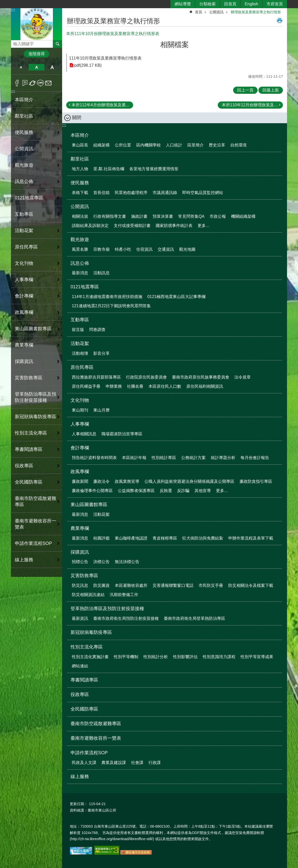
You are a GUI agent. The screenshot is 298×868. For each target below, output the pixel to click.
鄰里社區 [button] (24, 116)
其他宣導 (203, 491)
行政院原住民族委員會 (146, 377)
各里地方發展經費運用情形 (154, 169)
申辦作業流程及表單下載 (251, 538)
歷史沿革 (217, 145)
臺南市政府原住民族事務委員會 (201, 377)
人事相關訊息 (84, 434)
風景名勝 (80, 249)
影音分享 (101, 353)
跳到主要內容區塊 (3, 3)
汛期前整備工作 (124, 595)
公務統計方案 (193, 458)
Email (48, 83)
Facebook (17, 83)
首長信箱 (101, 193)
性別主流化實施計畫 (90, 657)
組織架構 (101, 145)
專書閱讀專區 (29, 449)
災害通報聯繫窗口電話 (173, 585)
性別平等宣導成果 (257, 657)
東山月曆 (101, 410)
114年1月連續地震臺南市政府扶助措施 (107, 297)
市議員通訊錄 (165, 193)
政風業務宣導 (127, 481)
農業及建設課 (114, 763)
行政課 (155, 763)
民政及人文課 (84, 763)
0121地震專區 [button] (29, 198)
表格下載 (80, 193)
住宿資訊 (144, 249)
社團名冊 (135, 386)
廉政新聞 (80, 481)
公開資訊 (216, 12)
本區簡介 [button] (24, 100)
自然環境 (238, 145)
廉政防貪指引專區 (256, 481)
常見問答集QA (191, 216)
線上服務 (24, 560)
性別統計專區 (164, 458)
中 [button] (36, 67)
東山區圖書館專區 (89, 505)
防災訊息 (80, 585)
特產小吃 (123, 249)
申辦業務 (114, 386)
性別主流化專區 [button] (31, 433)
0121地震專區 (85, 287)
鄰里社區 (80, 159)
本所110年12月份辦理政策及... (250, 105)
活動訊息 (101, 273)
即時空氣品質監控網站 (203, 193)
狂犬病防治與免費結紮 (203, 538)
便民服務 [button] (24, 132)
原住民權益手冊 (86, 386)
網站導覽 (183, 4)
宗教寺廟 (101, 249)
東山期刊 (80, 410)
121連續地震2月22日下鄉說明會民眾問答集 (111, 306)
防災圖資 (101, 585)
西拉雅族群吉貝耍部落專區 (96, 377)
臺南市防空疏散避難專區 (36, 501)
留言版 (78, 330)
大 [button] (52, 67)
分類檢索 (208, 4)
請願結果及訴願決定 (90, 226)
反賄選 (166, 491)
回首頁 (230, 4)
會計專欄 (80, 448)
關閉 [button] (77, 118)
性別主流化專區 (87, 647)
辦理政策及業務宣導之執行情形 (256, 12)
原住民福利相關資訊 (205, 386)
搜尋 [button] (58, 44)
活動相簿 (80, 353)
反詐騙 (183, 491)
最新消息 (80, 273)
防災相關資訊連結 (88, 595)
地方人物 (80, 169)
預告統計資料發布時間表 (94, 458)
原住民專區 (82, 367)
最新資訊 (80, 618)
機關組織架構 (243, 216)
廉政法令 (101, 481)
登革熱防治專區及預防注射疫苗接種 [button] (36, 397)
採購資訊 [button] (24, 361)
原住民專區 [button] (26, 247)
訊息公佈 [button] (24, 181)
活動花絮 (80, 344)
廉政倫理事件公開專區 (92, 491)
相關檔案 (175, 45)
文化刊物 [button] (24, 263)
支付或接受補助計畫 (132, 226)
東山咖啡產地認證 (131, 538)
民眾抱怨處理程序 (131, 193)
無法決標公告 (127, 562)
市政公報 (218, 216)
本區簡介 (80, 135)
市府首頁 (275, 4)
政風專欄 (80, 472)
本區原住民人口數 (165, 386)
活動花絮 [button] (24, 231)
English (251, 4)
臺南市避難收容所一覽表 (36, 524)
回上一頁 (245, 90)
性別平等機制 (126, 657)
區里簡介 (196, 145)
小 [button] (21, 67)
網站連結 (80, 666)
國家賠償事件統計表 (174, 226)
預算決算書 (163, 216)
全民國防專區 (29, 482)
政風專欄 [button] (24, 312)
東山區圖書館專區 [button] (33, 329)
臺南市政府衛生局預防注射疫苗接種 (126, 618)
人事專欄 (80, 424)
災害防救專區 (84, 576)
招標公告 (80, 562)
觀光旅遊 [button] (24, 165)
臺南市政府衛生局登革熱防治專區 (194, 618)
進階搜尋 (37, 54)
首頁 (199, 12)
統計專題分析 (223, 458)
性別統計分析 (156, 657)
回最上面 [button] (271, 90)
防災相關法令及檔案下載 (251, 585)
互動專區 (80, 320)
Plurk (25, 83)
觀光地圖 (187, 249)
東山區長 (80, 145)
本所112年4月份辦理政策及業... (100, 105)
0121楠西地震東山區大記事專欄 (177, 297)
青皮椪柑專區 (165, 538)
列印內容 (280, 20)
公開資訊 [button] (24, 149)
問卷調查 (97, 330)
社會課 (137, 763)
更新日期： (79, 804)
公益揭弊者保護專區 (136, 491)
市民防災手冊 (211, 585)
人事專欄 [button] (24, 280)
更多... (203, 226)
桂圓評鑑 (101, 538)
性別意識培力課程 (219, 657)
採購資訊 (80, 552)
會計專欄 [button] (24, 296)
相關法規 (80, 216)
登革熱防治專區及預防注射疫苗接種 (107, 609)
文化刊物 (80, 400)
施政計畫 (139, 216)
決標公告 (101, 562)
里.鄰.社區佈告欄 (109, 169)
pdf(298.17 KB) (88, 65)
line (41, 83)
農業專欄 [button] (24, 345)
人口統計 (174, 145)
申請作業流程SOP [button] (33, 543)
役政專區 (24, 466)
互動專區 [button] (24, 214)
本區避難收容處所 (131, 585)
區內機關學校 (148, 145)
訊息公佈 (80, 263)
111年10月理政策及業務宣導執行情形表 (105, 58)
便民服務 (80, 183)
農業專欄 (80, 528)
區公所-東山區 (37, 24)
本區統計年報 (134, 458)
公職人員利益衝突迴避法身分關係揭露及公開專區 (189, 481)
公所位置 (123, 145)
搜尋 (15, 43)
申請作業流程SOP (89, 753)
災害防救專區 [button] (29, 378)
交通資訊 (166, 249)
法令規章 (243, 377)
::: (13, 10)
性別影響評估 (185, 657)
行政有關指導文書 (110, 216)
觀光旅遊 (80, 239)
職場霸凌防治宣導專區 (122, 434)
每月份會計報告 (255, 458)
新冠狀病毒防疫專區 (36, 417)
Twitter (33, 83)
